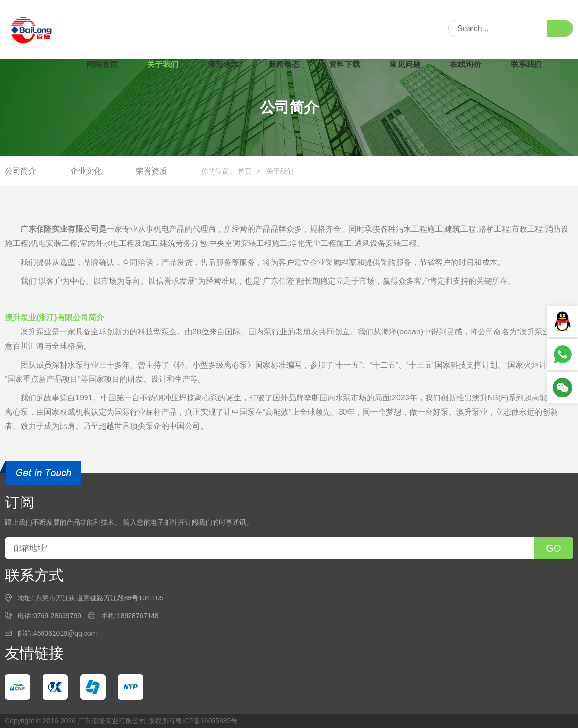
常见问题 (405, 64)
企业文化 (86, 171)
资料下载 (344, 64)
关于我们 (163, 64)
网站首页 (102, 64)
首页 (245, 171)
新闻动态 (284, 64)
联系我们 (526, 64)
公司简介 (21, 171)
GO (553, 548)
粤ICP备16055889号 (207, 721)
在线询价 (466, 64)
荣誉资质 (151, 171)
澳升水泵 (223, 64)
